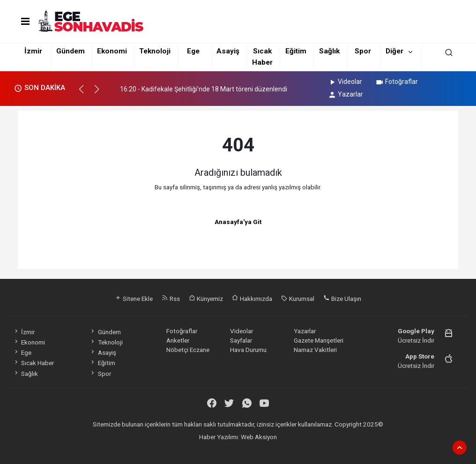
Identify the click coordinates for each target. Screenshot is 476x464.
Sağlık (329, 51)
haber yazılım (276, 446)
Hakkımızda (252, 299)
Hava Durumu (248, 350)
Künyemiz (206, 299)
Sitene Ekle (134, 299)
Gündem (71, 51)
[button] (86, 93)
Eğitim (296, 51)
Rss (171, 299)
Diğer (394, 51)
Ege (193, 51)
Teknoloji (155, 51)
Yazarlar (346, 94)
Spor (363, 51)
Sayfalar (241, 340)
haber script (312, 446)
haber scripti (240, 446)
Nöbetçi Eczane (188, 350)
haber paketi (204, 446)
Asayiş (228, 51)
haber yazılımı (167, 446)
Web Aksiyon (259, 437)
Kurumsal (298, 299)
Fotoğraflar (397, 82)
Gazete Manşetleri (319, 340)
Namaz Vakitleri (315, 350)
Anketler (178, 340)
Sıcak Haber (33, 363)
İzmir (33, 51)
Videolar (345, 82)
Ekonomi (112, 51)
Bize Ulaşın (342, 299)
